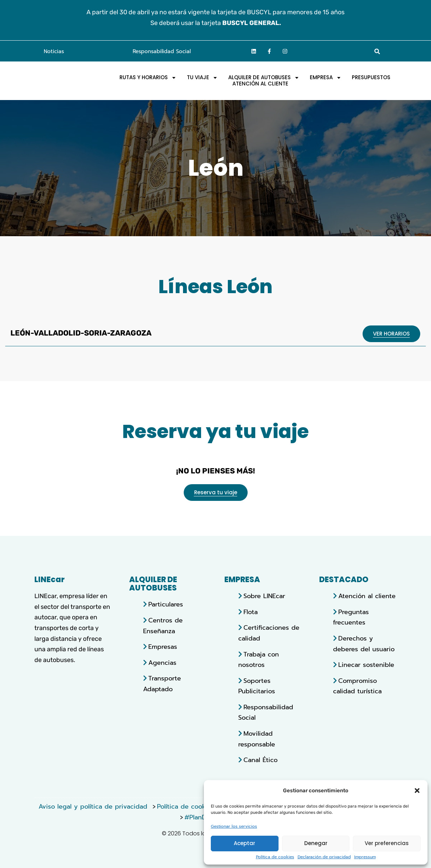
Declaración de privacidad (324, 857)
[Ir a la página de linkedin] (254, 51)
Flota (251, 612)
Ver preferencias (387, 843)
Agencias (162, 663)
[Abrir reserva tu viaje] (216, 493)
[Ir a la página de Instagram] (285, 51)
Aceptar (244, 843)
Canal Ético (260, 760)
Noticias (54, 51)
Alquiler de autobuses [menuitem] (264, 77)
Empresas (163, 647)
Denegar (316, 843)
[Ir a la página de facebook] (270, 51)
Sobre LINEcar (264, 596)
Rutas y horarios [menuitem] (148, 77)
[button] (417, 790)
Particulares (166, 604)
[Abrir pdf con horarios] (391, 334)
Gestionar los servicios (234, 826)
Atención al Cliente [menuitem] (260, 84)
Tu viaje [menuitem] (202, 77)
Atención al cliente (367, 596)
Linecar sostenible (366, 665)
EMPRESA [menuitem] (326, 77)
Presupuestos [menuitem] (371, 77)
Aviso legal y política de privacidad (94, 807)
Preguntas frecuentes (351, 617)
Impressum (365, 857)
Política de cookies (275, 857)
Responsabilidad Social (162, 51)
